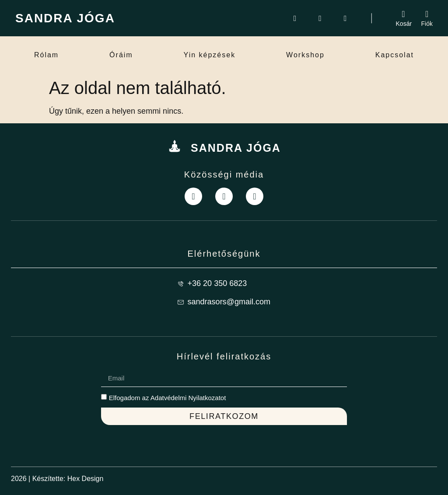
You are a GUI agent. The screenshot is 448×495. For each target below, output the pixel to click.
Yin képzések (210, 55)
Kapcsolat (395, 55)
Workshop (305, 55)
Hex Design (86, 479)
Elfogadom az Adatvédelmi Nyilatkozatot (168, 398)
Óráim (121, 55)
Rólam (46, 55)
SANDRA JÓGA (65, 18)
